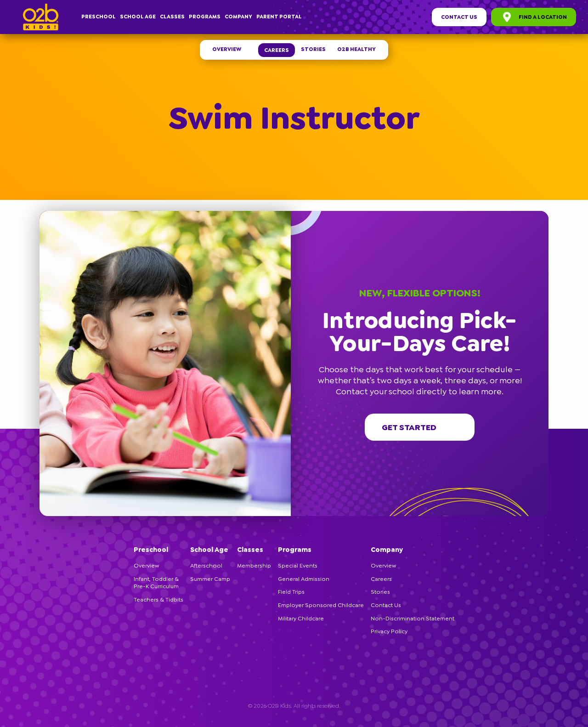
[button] (544, 215)
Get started (420, 427)
